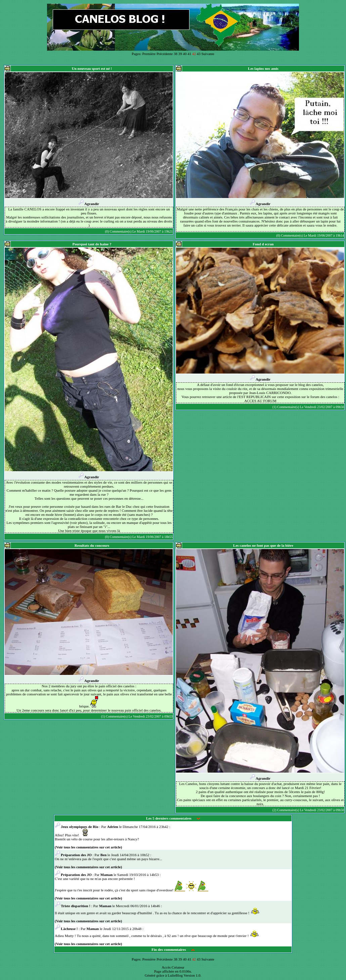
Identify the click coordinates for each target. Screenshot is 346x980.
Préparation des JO (73, 855)
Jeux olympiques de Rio (77, 827)
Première (149, 54)
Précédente (165, 54)
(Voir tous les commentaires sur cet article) (88, 847)
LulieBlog (175, 975)
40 (185, 54)
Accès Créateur (173, 967)
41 (189, 54)
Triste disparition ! (73, 906)
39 (180, 54)
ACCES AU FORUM (260, 401)
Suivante (208, 54)
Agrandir (89, 204)
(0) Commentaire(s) (118, 231)
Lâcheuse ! (66, 929)
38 (176, 54)
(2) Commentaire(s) (286, 810)
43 (199, 54)
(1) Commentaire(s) (286, 407)
